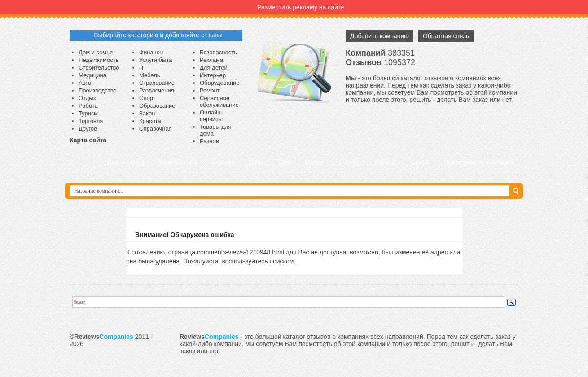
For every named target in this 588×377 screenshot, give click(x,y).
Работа (88, 106)
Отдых (87, 98)
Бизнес (349, 162)
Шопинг (223, 162)
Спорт (147, 98)
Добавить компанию (380, 36)
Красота (150, 121)
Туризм (88, 113)
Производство (98, 90)
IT (142, 68)
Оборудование (219, 83)
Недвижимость (99, 60)
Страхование (157, 83)
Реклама (211, 60)
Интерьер (213, 75)
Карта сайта (88, 140)
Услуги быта (156, 60)
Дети (256, 162)
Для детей (214, 68)
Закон (147, 113)
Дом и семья (96, 52)
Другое (88, 129)
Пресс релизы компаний (479, 162)
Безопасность (218, 52)
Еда (284, 162)
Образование (157, 106)
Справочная (156, 129)
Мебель (150, 75)
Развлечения (157, 90)
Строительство (99, 68)
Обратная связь (446, 36)
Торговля (91, 121)
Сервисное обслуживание (219, 101)
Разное (209, 141)
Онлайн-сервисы (211, 116)
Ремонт (210, 90)
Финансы (151, 52)
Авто (85, 83)
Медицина (92, 75)
